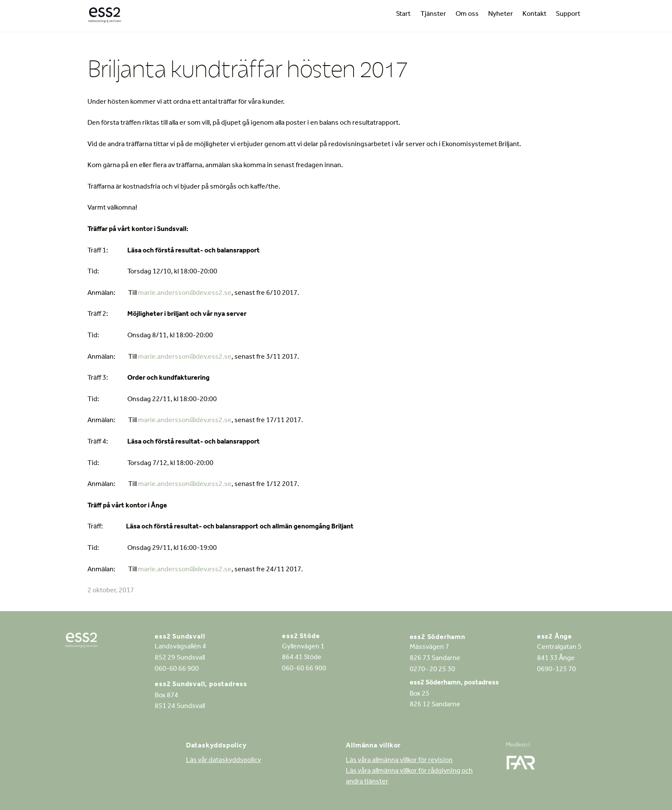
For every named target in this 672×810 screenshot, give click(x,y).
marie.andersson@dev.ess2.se (185, 294)
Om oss (467, 15)
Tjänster (433, 15)
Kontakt (534, 15)
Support (568, 15)
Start (403, 15)
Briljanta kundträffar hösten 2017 (248, 68)
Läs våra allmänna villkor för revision (399, 761)
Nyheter (501, 15)
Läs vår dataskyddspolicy (223, 761)
